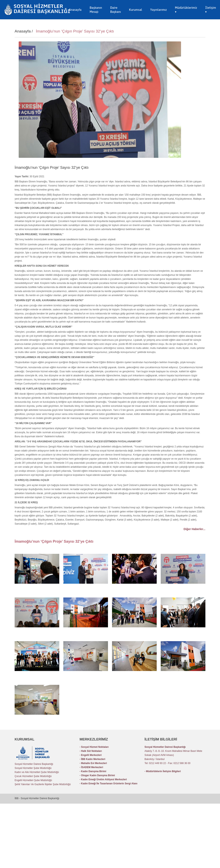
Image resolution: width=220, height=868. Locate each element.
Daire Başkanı (116, 10)
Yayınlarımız (159, 10)
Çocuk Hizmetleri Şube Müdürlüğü (33, 776)
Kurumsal (135, 10)
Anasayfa (75, 10)
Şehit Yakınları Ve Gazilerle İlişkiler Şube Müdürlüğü (43, 784)
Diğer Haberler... (195, 529)
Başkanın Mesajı (96, 10)
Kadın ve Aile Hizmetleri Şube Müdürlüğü (37, 772)
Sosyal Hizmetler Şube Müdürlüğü (33, 768)
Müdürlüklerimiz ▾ (186, 10)
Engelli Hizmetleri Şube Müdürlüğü (33, 780)
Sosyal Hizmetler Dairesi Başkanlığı (34, 764)
